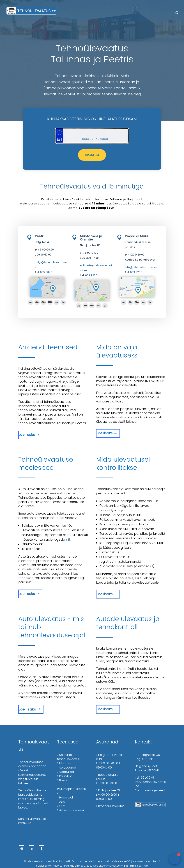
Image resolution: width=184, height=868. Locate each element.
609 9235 (91, 275)
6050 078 (147, 778)
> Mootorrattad (68, 763)
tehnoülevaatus (37, 861)
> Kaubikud (65, 776)
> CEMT (62, 806)
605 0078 (46, 272)
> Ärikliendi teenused (71, 810)
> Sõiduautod (67, 768)
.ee (49, 861)
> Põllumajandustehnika (72, 789)
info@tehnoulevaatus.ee (141, 267)
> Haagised (65, 797)
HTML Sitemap (139, 866)
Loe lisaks (27, 435)
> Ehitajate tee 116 (108, 790)
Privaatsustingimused (150, 790)
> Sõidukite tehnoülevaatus (68, 757)
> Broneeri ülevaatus (110, 806)
